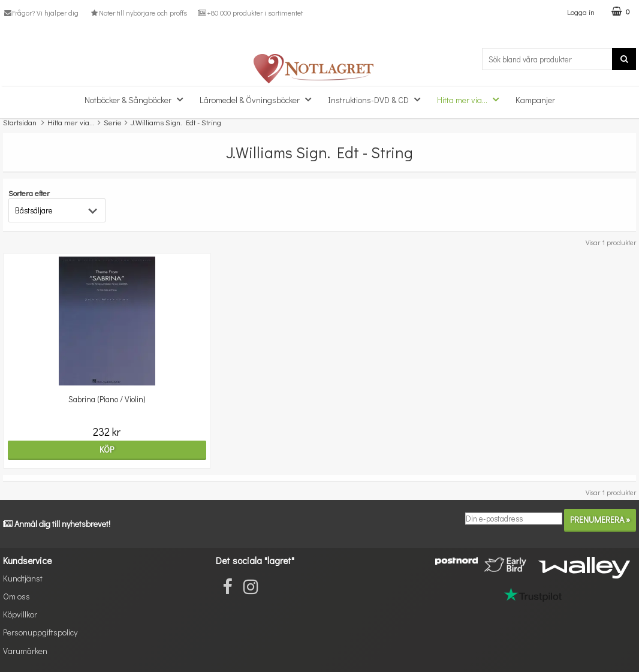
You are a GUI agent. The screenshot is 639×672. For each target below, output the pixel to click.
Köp (107, 449)
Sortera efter (29, 193)
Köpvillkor (20, 614)
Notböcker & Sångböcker (137, 99)
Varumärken (25, 651)
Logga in (581, 12)
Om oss (16, 596)
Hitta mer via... (471, 99)
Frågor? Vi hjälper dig (41, 13)
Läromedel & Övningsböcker (259, 99)
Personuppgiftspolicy (40, 632)
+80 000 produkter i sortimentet (250, 13)
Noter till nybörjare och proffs (138, 13)
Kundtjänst (23, 578)
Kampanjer (535, 100)
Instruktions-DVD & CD (378, 99)
